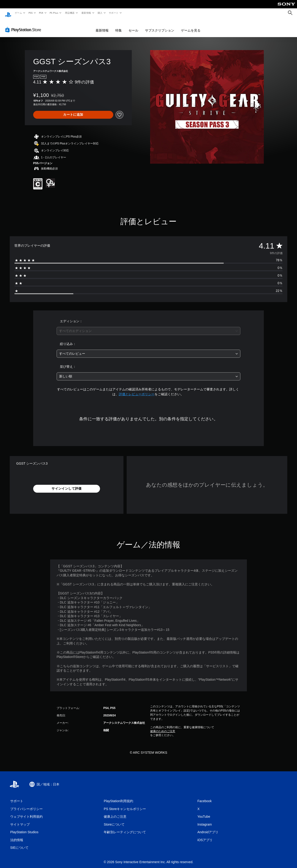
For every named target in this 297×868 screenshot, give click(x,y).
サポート (114, 13)
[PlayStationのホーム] (8, 13)
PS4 (41, 13)
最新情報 (86, 13)
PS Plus (54, 13)
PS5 (31, 13)
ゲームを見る (191, 26)
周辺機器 (70, 13)
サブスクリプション (160, 26)
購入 (100, 13)
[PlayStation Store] (24, 25)
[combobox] (149, 327)
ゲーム (18, 13)
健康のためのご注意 (163, 727)
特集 (119, 26)
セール (133, 26)
